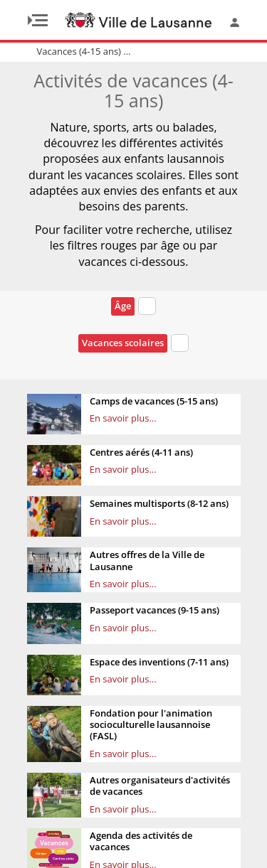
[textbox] (147, 306)
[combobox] (147, 309)
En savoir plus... (123, 418)
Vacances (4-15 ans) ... (84, 51)
